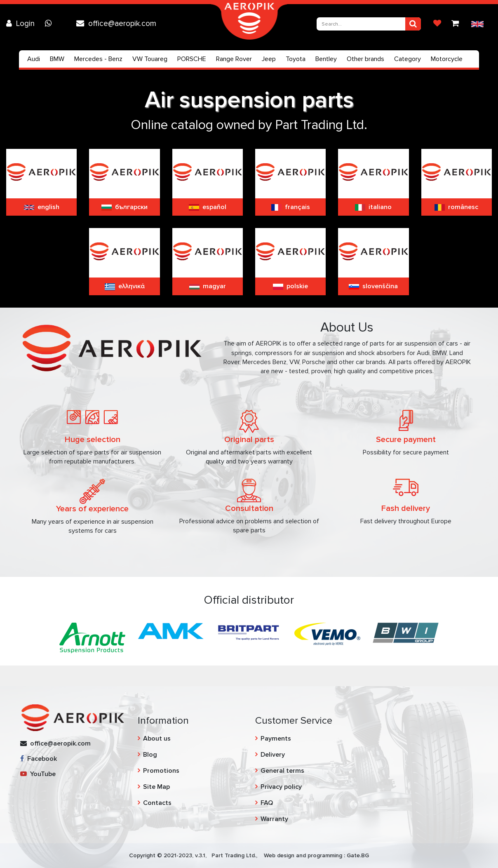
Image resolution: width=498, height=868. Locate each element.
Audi (34, 59)
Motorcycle (447, 59)
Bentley (326, 59)
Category (408, 59)
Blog (150, 755)
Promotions (161, 771)
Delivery (273, 755)
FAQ (267, 803)
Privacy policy (281, 787)
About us (157, 739)
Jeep (269, 59)
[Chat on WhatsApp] (50, 24)
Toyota (296, 59)
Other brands (365, 59)
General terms (282, 771)
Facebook (39, 759)
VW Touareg (150, 59)
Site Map (156, 787)
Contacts (157, 803)
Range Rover (234, 59)
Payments (276, 739)
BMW (57, 59)
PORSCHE (192, 59)
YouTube (38, 774)
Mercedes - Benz (98, 59)
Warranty (274, 819)
